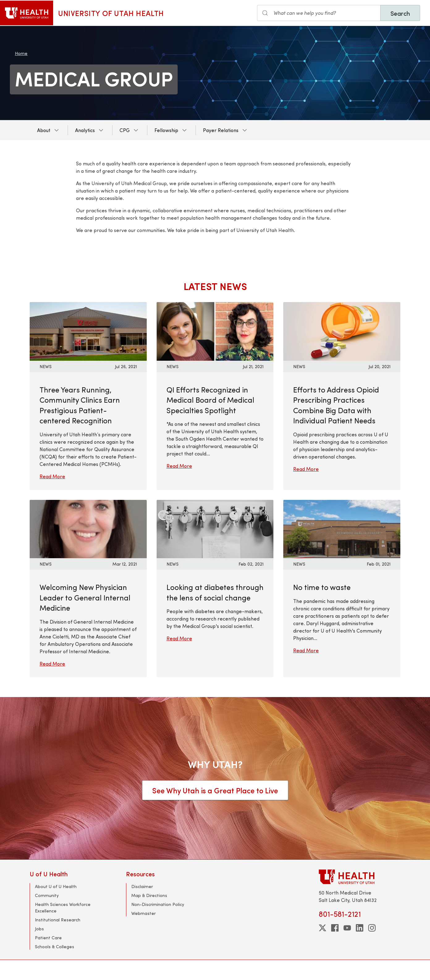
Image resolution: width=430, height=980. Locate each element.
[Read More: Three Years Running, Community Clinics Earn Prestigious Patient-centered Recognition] (88, 331)
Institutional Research (58, 920)
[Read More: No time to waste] (342, 528)
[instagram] (372, 928)
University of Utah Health (111, 13)
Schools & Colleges (55, 947)
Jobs (39, 929)
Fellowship (166, 130)
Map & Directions (149, 895)
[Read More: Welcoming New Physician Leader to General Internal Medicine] (88, 528)
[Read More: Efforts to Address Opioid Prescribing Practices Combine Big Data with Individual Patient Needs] (342, 331)
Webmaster (143, 913)
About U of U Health (56, 886)
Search (400, 13)
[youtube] (347, 928)
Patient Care (48, 938)
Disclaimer (142, 886)
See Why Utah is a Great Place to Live (215, 790)
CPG (125, 130)
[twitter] (322, 928)
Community (47, 895)
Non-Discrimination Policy (158, 904)
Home (21, 53)
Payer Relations (221, 130)
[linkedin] (360, 928)
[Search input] (319, 13)
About (44, 130)
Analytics (85, 130)
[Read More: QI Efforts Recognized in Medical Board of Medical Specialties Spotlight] (215, 331)
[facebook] (335, 928)
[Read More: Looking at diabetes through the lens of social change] (215, 528)
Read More (52, 476)
